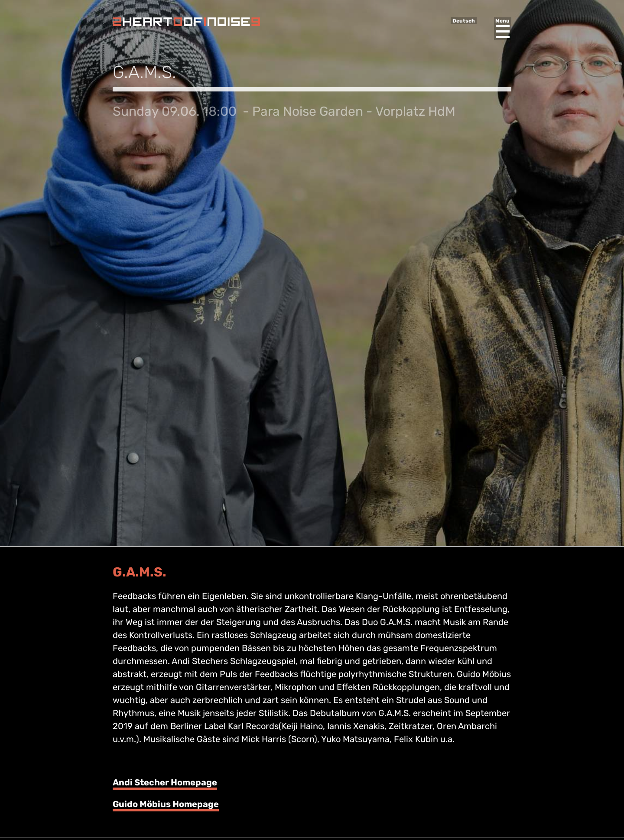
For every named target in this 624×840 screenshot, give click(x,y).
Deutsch (464, 21)
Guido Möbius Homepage (166, 804)
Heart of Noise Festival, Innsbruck (186, 22)
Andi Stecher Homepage (165, 782)
